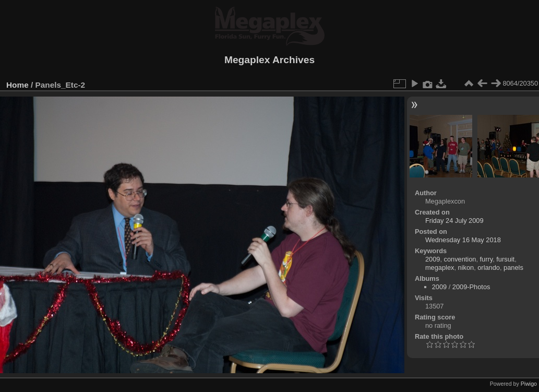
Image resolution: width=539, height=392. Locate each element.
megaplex (440, 268)
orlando (489, 268)
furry (487, 259)
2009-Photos (471, 287)
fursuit (505, 259)
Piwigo (529, 384)
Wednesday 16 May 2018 (463, 240)
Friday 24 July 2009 (454, 221)
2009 (433, 259)
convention (460, 259)
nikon (466, 268)
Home (17, 85)
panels (513, 268)
